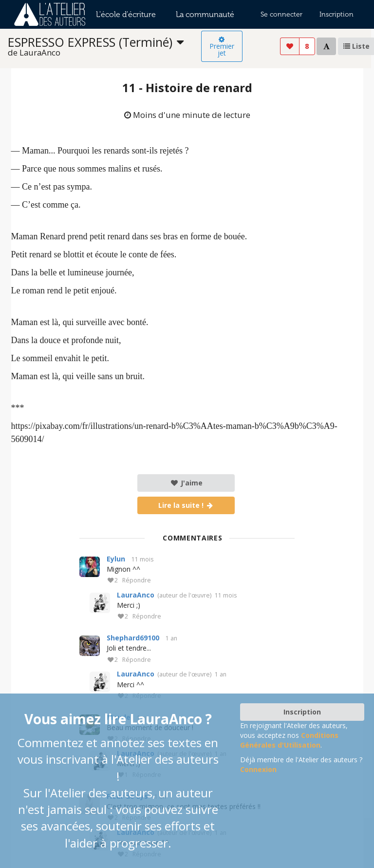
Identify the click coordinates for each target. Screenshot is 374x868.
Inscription (337, 14)
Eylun (116, 559)
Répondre (137, 581)
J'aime (186, 483)
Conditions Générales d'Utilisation (289, 740)
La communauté (205, 14)
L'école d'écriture (126, 14)
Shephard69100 (133, 638)
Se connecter (281, 14)
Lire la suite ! (186, 505)
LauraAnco (136, 595)
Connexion (258, 769)
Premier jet (222, 47)
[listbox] (104, 47)
